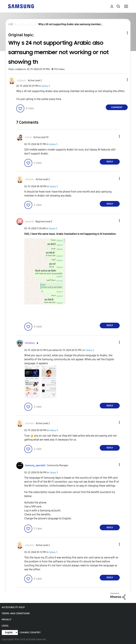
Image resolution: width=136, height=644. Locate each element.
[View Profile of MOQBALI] (30, 343)
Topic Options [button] (122, 33)
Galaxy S (46, 86)
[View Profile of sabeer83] (30, 222)
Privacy (6, 620)
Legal (5, 626)
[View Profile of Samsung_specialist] (35, 465)
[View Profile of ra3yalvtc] (22, 81)
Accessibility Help (13, 607)
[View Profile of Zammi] (29, 137)
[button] (122, 80)
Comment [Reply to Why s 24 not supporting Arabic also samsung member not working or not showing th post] (117, 107)
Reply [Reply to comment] (110, 162)
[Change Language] (10, 632)
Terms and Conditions (16, 613)
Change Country (30, 632)
